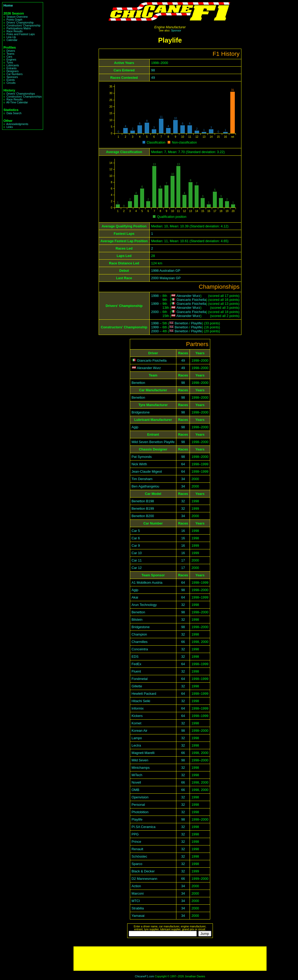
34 (183, 479)
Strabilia (138, 908)
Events (10, 80)
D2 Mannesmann (145, 879)
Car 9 (136, 546)
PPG (135, 834)
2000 (155, 312)
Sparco (137, 864)
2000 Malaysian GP (166, 278)
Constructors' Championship (23, 26)
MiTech (137, 775)
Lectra (136, 745)
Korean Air (140, 731)
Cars (9, 57)
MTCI (136, 901)
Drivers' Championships (21, 94)
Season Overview (17, 17)
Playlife (196, 323)
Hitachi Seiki (141, 701)
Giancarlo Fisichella (191, 300)
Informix (138, 708)
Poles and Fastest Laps (20, 34)
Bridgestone (141, 412)
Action (136, 886)
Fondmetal (140, 679)
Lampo (137, 738)
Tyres (10, 63)
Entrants (11, 68)
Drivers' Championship (20, 23)
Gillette (137, 686)
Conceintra (140, 649)
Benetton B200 (143, 516)
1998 (155, 296)
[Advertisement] (170, 959)
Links (10, 127)
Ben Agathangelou (146, 486)
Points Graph (14, 20)
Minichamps (141, 768)
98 (153, 70)
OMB (136, 790)
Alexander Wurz (188, 296)
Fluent (136, 671)
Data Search (14, 113)
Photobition (140, 812)
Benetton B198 (143, 501)
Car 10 (137, 553)
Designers (12, 71)
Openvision (140, 797)
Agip (135, 427)
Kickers (137, 716)
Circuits (11, 83)
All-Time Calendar (17, 102)
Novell (136, 782)
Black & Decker (143, 871)
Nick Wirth (139, 464)
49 (153, 78)
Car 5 (136, 531)
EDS (135, 657)
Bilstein (137, 620)
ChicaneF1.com (145, 976)
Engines (11, 60)
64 (183, 464)
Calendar (12, 40)
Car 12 (137, 568)
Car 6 (136, 538)
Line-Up (11, 37)
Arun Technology (144, 605)
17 (183, 560)
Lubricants (13, 65)
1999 (155, 304)
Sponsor (176, 31)
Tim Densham (142, 479)
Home (8, 5)
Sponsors (12, 77)
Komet (137, 723)
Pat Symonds (142, 457)
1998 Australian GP (166, 271)
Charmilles (140, 642)
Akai (135, 597)
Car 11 (137, 560)
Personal (138, 805)
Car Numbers (14, 74)
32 (183, 501)
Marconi (138, 893)
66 (183, 642)
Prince (136, 842)
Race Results (14, 31)
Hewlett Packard (144, 694)
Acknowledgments (17, 124)
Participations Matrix (19, 28)
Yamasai (138, 916)
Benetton (181, 323)
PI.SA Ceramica (144, 827)
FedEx (137, 664)
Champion (139, 634)
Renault (137, 849)
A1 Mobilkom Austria (147, 583)
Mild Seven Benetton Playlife (153, 442)
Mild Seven (140, 760)
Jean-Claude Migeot (147, 471)
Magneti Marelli (143, 753)
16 (183, 531)
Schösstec (139, 856)
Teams (10, 54)
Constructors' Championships (24, 97)
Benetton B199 (143, 509)
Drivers (11, 51)
